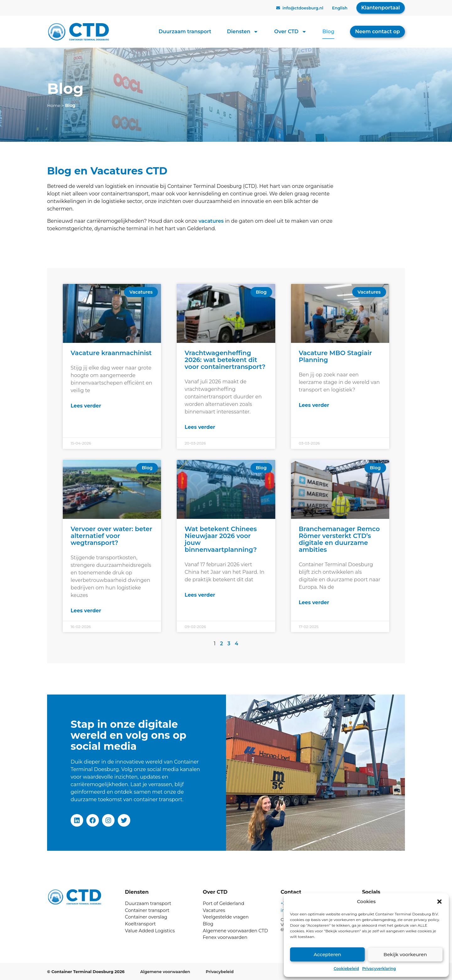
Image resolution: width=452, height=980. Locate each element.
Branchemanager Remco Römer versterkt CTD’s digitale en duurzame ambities (339, 539)
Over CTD (290, 32)
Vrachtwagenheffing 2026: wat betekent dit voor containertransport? (225, 360)
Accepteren (327, 954)
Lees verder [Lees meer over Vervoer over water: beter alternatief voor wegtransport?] (86, 611)
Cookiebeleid (346, 969)
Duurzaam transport (185, 32)
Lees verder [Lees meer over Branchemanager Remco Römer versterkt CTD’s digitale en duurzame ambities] (314, 602)
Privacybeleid (220, 972)
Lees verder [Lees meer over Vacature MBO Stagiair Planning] (314, 405)
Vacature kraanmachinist (111, 353)
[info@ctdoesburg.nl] (278, 8)
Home (54, 105)
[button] (439, 902)
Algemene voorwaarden (165, 972)
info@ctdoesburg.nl (303, 8)
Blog (328, 32)
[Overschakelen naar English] (340, 8)
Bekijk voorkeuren (405, 954)
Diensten (243, 32)
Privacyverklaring (379, 969)
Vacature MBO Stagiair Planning (335, 356)
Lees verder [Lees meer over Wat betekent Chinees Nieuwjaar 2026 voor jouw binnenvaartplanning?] (200, 595)
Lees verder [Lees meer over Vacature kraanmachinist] (86, 406)
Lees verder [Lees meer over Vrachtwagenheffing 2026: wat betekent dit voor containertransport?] (200, 427)
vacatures (211, 221)
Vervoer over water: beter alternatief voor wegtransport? (111, 536)
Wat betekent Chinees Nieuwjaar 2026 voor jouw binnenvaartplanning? (221, 539)
